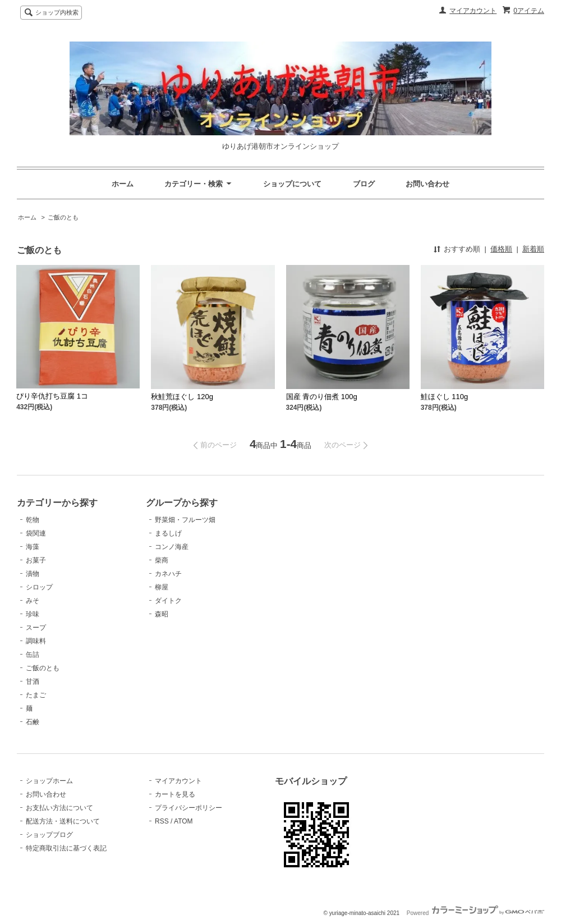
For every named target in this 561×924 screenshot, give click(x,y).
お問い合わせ (427, 184)
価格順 (501, 249)
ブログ (364, 184)
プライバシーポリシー (188, 808)
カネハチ (168, 574)
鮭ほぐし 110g (445, 397)
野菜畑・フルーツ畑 (185, 520)
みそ (33, 601)
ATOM (183, 821)
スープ (36, 628)
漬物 (33, 574)
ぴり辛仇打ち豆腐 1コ (52, 396)
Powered (475, 913)
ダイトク (168, 601)
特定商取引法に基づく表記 (66, 848)
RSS (162, 821)
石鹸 (33, 722)
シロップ (39, 587)
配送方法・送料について (63, 821)
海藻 (33, 547)
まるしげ (168, 533)
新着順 (533, 249)
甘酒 (33, 681)
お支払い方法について (59, 808)
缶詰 (33, 655)
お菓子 (36, 560)
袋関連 (36, 533)
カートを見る (175, 794)
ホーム (123, 184)
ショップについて (292, 184)
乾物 (33, 520)
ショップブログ (49, 835)
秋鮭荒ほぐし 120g (182, 397)
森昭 (162, 614)
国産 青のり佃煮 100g (322, 397)
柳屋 (162, 587)
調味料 (36, 641)
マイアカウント (473, 11)
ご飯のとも (63, 217)
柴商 (162, 560)
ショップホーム (49, 781)
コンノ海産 (172, 547)
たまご (36, 695)
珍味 (33, 614)
